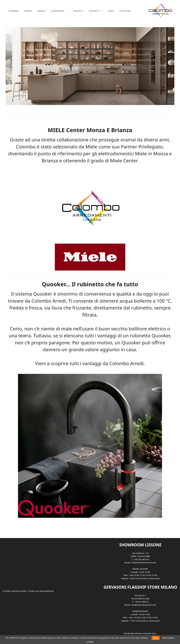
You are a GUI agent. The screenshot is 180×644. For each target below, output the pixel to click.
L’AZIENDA (13, 11)
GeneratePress (46, 591)
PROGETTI (78, 11)
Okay (156, 638)
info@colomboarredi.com (144, 562)
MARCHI (41, 11)
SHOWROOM (61, 11)
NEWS (111, 11)
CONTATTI (97, 11)
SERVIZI (28, 11)
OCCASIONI (125, 11)
